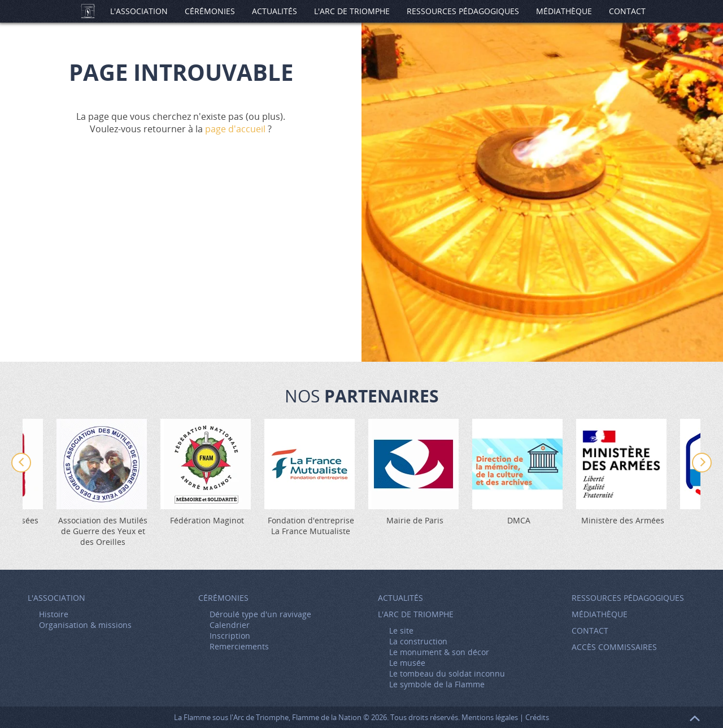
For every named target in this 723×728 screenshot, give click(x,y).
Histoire (54, 614)
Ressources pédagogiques (463, 11)
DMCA (519, 520)
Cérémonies (210, 11)
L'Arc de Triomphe (352, 11)
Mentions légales (490, 717)
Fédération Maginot (207, 520)
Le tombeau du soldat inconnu (447, 673)
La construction (418, 641)
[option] (415, 472)
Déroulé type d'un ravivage (260, 614)
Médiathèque (564, 11)
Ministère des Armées (623, 520)
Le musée (407, 663)
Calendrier (230, 625)
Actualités (275, 11)
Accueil (88, 11)
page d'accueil (235, 129)
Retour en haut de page (695, 718)
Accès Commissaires (614, 647)
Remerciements (239, 646)
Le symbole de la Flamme (437, 684)
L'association (139, 11)
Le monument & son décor (439, 652)
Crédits (537, 717)
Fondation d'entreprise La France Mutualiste (311, 526)
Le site (401, 630)
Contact (627, 11)
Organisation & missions (85, 625)
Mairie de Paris (415, 520)
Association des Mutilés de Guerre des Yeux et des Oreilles (103, 531)
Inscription (230, 636)
